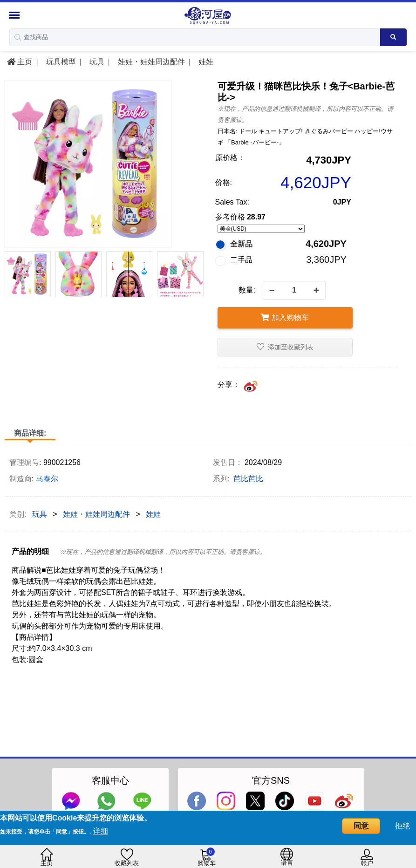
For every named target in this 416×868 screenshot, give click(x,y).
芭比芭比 (248, 479)
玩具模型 (60, 62)
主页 (20, 62)
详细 (101, 831)
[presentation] (11, 267)
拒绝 (402, 826)
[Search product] (394, 37)
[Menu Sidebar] (16, 15)
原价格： (230, 158)
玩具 (95, 62)
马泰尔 (47, 479)
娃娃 (205, 62)
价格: (224, 182)
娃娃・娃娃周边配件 (150, 62)
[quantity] (294, 290)
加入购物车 (285, 318)
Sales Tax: (232, 202)
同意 (361, 826)
